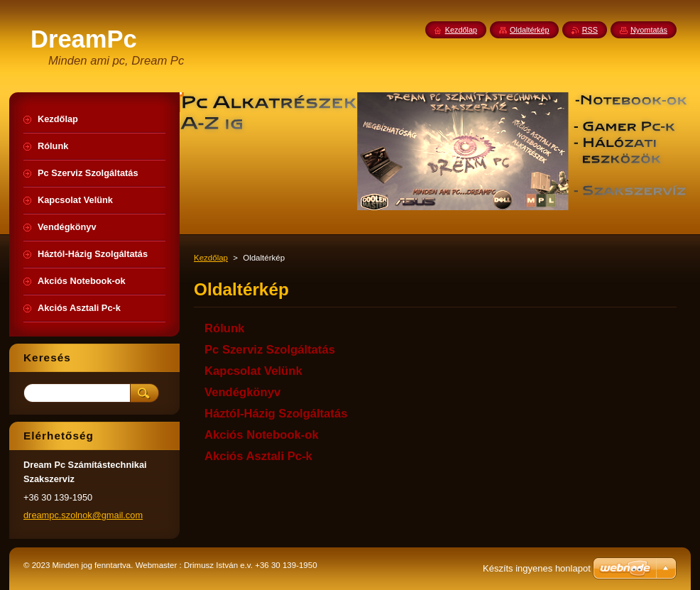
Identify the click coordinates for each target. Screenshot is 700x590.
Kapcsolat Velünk (253, 371)
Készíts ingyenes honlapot (537, 568)
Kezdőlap (211, 258)
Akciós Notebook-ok (262, 435)
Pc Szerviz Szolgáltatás (270, 350)
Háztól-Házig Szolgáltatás (276, 414)
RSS (590, 30)
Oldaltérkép (530, 30)
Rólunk (224, 328)
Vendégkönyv (242, 392)
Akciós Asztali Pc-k (258, 456)
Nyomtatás (649, 30)
